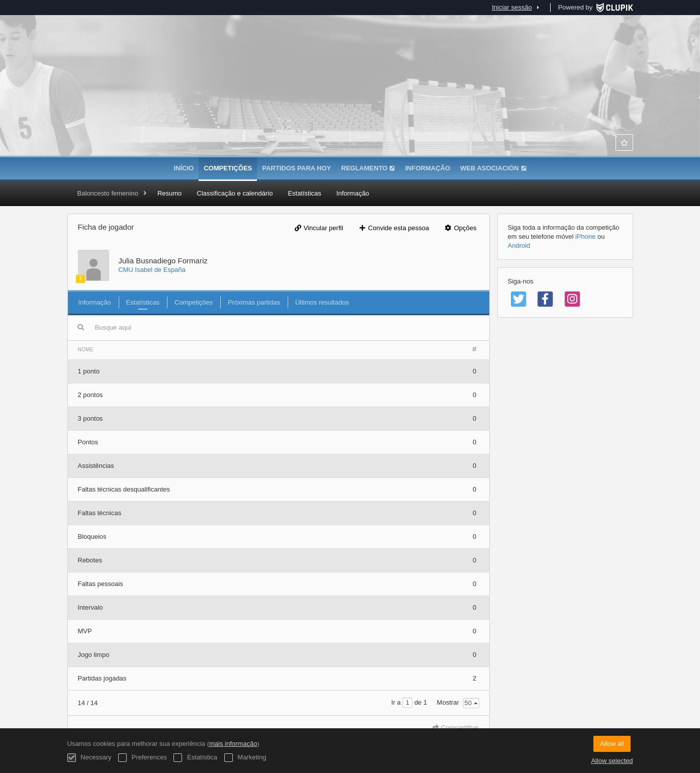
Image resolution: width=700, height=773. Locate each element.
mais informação (233, 744)
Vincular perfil (318, 228)
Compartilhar (455, 728)
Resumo (169, 193)
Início (184, 168)
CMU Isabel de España (152, 270)
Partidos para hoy (296, 168)
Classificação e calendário (235, 193)
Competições (228, 168)
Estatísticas (304, 193)
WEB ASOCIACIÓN (493, 168)
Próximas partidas (254, 302)
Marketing (245, 758)
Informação (427, 168)
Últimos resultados (322, 302)
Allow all (612, 744)
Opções (460, 228)
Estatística (195, 758)
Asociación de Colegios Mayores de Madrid (350, 106)
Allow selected (612, 761)
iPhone (585, 236)
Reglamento (368, 168)
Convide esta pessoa (393, 228)
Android (519, 246)
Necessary (90, 758)
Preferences (143, 758)
